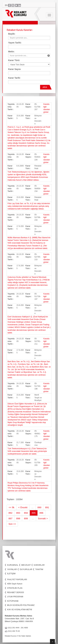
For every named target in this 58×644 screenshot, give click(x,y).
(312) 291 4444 (14, 628)
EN (6, 5)
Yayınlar (12, 569)
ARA (45, 87)
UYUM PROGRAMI (15, 597)
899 (26, 518)
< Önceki (23, 507)
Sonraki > (43, 518)
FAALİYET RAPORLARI (17, 580)
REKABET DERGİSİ (15, 592)
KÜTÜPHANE (13, 601)
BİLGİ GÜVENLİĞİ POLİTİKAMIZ (21, 605)
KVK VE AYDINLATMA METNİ (20, 610)
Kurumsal (13, 565)
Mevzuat (26, 565)
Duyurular (26, 569)
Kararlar (39, 565)
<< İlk (12, 507)
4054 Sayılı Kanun (15, 584)
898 (18, 518)
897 (10, 518)
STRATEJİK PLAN (15, 588)
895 (34, 513)
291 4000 (24, 628)
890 (39, 507)
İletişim (11, 574)
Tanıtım (39, 569)
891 (47, 507)
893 (18, 513)
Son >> (12, 524)
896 (41, 513)
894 (26, 513)
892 (10, 513)
